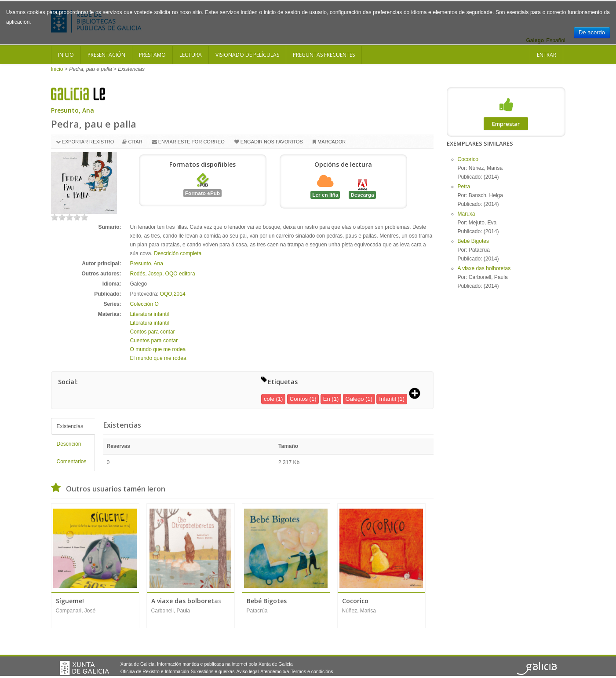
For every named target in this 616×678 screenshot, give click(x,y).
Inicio (66, 55)
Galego (355, 399)
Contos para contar (153, 332)
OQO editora (180, 274)
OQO (166, 294)
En (327, 399)
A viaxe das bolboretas (484, 268)
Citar (135, 142)
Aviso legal (247, 671)
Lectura (191, 55)
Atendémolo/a (275, 671)
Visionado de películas (247, 55)
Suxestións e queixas (213, 671)
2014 (180, 294)
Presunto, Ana (73, 110)
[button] (418, 394)
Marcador (332, 142)
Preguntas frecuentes (324, 55)
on (55, 217)
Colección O (144, 304)
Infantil (387, 399)
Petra (464, 187)
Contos (299, 399)
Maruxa (467, 214)
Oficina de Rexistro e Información (155, 671)
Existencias (70, 426)
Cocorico (468, 159)
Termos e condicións (312, 671)
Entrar (547, 55)
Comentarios (72, 462)
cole (269, 399)
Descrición (69, 444)
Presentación (106, 55)
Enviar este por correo (191, 142)
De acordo (592, 32)
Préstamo (152, 55)
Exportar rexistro (88, 142)
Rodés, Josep (146, 274)
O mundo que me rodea (158, 349)
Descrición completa (178, 253)
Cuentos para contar (154, 341)
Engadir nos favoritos (272, 142)
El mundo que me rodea (158, 358)
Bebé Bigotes (473, 241)
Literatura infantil (150, 314)
